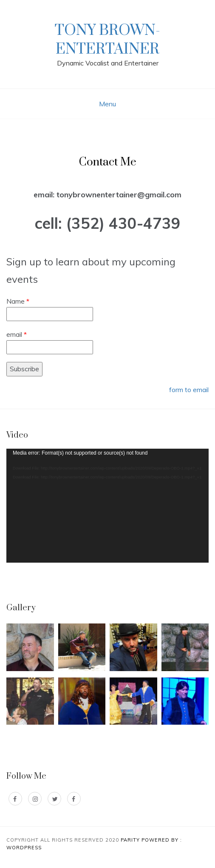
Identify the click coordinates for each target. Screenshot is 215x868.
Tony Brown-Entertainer (107, 40)
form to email (189, 390)
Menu (107, 104)
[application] (107, 506)
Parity (131, 840)
